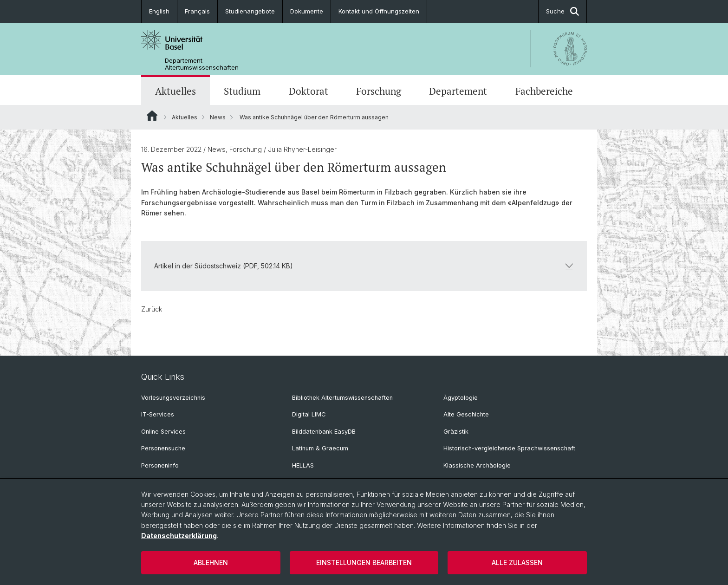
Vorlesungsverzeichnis (173, 398)
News (218, 117)
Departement (458, 91)
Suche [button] (562, 11)
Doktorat (309, 91)
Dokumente (307, 11)
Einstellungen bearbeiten (364, 562)
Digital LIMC (309, 414)
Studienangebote (250, 11)
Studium (242, 91)
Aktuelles (175, 91)
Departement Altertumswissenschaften (202, 64)
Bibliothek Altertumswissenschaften (342, 398)
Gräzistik (456, 432)
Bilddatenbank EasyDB (324, 432)
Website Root (152, 116)
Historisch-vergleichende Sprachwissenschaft (509, 448)
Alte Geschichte (466, 414)
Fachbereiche (544, 91)
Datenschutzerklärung (179, 536)
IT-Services (158, 414)
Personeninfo (160, 465)
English (159, 11)
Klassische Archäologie (477, 465)
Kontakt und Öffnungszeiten (379, 11)
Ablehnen (211, 562)
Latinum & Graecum (320, 448)
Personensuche (163, 448)
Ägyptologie (461, 398)
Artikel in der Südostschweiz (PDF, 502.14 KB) (364, 266)
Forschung (379, 91)
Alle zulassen (517, 562)
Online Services (163, 432)
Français (197, 11)
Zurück (152, 309)
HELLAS (303, 465)
